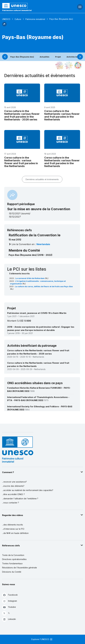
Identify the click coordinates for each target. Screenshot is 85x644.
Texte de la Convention (13, 555)
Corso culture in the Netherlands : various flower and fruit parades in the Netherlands (21, 162)
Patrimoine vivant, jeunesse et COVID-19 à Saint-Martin (37, 313)
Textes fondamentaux (12, 563)
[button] (4, 26)
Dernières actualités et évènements (42, 179)
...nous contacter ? (11, 503)
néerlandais (43, 244)
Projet (58, 57)
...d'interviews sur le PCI (13, 529)
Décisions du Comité (12, 572)
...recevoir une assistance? (14, 482)
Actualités (45, 57)
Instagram (10, 601)
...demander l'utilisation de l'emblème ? (20, 499)
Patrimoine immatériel (35, 19)
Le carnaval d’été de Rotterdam (30, 278)
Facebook (10, 595)
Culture (18, 19)
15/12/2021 (14, 213)
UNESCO (6, 19)
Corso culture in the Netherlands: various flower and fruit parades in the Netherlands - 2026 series (22, 115)
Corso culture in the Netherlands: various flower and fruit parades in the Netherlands (62, 115)
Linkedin (9, 619)
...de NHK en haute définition (15, 533)
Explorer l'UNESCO (42, 639)
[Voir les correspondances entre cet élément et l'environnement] (69, 65)
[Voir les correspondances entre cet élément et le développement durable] (78, 65)
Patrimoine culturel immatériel (17, 10)
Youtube (9, 607)
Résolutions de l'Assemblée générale (20, 568)
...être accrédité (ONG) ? (13, 494)
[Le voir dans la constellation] (60, 65)
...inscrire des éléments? (13, 486)
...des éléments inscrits (13, 525)
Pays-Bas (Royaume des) (22, 57)
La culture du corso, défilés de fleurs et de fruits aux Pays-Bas (44, 286)
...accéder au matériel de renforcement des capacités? (28, 490)
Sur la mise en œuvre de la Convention (39, 209)
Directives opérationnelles (14, 559)
